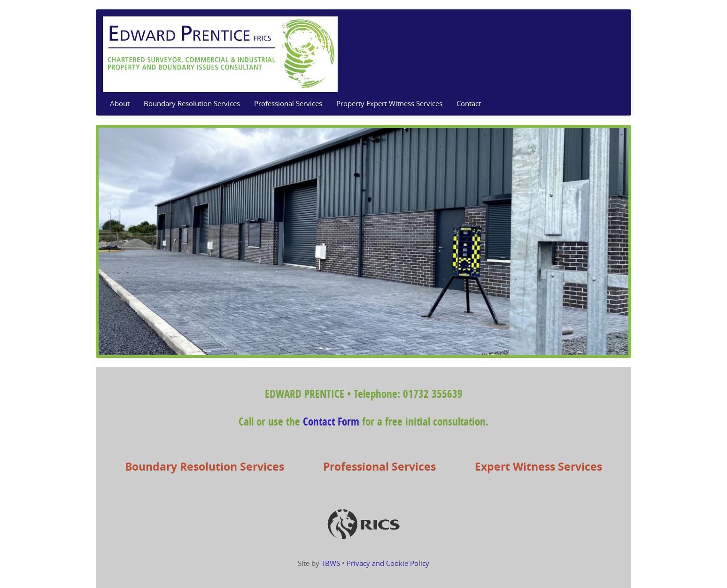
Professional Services (288, 104)
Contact (469, 104)
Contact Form (331, 422)
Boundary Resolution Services (192, 104)
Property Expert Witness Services (389, 104)
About (120, 104)
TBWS (331, 564)
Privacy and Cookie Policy (388, 564)
